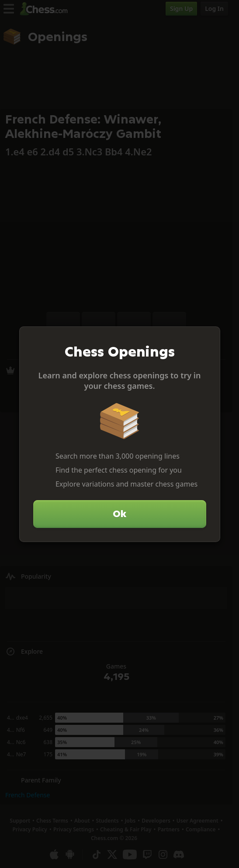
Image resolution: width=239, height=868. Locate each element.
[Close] (210, 337)
